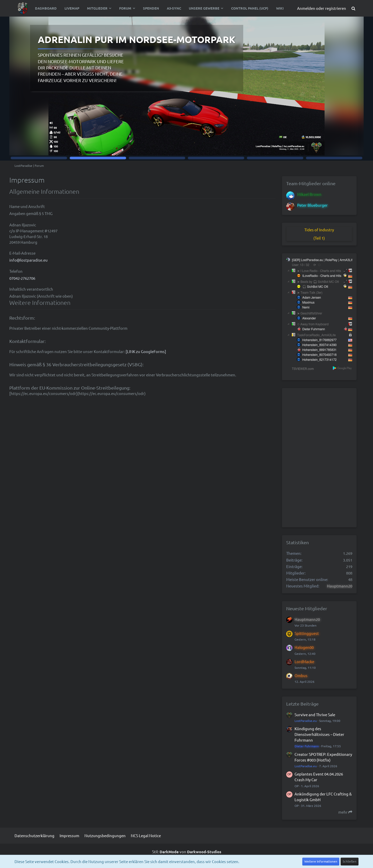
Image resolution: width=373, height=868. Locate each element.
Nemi (306, 307)
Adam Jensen (312, 298)
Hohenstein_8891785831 (320, 350)
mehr (345, 812)
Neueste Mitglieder (307, 608)
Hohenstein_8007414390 (320, 345)
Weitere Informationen (321, 861)
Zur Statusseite (320, 138)
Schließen (350, 861)
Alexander (309, 318)
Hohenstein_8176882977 (320, 340)
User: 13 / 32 (301, 265)
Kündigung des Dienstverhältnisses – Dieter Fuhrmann (319, 734)
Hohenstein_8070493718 (320, 355)
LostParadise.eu (306, 721)
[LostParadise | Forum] (23, 8)
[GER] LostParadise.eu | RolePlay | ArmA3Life (323, 260)
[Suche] (353, 8)
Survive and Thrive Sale (315, 715)
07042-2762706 (22, 278)
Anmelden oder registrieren (322, 8)
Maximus (308, 303)
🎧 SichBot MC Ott (315, 287)
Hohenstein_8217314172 (320, 360)
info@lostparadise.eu (28, 260)
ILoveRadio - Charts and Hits (322, 276)
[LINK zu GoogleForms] (146, 351)
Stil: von (187, 852)
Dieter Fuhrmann (314, 329)
